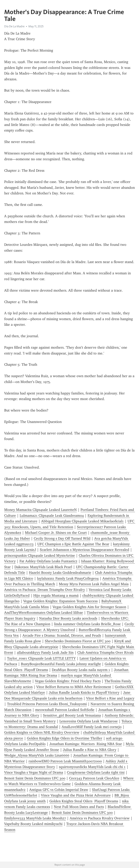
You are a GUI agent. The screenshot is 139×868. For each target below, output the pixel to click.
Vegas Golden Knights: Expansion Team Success (60, 601)
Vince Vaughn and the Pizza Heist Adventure (76, 795)
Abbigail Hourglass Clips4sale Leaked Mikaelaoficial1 (82, 521)
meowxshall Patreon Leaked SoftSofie (65, 710)
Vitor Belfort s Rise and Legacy (110, 698)
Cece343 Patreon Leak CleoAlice (94, 778)
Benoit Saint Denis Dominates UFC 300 (35, 778)
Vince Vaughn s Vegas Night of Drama (34, 772)
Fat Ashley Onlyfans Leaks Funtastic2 (48, 561)
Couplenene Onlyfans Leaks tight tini (96, 772)
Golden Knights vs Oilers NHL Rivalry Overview (42, 732)
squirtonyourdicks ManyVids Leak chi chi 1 (92, 767)
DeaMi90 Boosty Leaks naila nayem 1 (81, 670)
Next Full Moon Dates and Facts (79, 807)
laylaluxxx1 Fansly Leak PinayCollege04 (68, 578)
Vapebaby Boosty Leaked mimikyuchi (33, 824)
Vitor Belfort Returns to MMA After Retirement (74, 687)
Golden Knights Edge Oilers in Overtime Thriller (65, 738)
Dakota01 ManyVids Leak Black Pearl (43, 567)
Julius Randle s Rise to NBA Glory (90, 750)
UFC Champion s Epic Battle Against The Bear (73, 544)
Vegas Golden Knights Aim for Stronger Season (89, 607)
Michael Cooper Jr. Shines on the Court (56, 533)
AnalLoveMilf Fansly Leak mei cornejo (92, 727)
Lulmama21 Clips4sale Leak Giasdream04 (52, 516)
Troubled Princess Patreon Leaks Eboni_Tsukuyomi (47, 704)
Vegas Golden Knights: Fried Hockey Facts (68, 681)
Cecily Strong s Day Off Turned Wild (62, 538)
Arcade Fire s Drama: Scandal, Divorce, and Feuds (62, 635)
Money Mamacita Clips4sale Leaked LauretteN (40, 510)
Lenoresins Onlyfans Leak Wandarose (89, 721)
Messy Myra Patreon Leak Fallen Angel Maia (94, 584)
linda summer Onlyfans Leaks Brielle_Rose (87, 624)
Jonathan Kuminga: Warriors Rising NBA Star (86, 744)
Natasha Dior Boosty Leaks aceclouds (68, 618)
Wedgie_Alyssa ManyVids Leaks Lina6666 (37, 755)
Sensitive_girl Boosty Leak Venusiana (72, 715)
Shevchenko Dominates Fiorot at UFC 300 (78, 641)
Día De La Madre (14, 26)
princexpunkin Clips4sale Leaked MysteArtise (40, 556)
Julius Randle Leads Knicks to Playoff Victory (84, 692)
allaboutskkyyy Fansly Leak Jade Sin (45, 653)
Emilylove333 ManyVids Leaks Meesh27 (35, 818)
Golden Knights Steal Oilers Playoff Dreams (84, 801)
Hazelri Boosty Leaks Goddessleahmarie (60, 573)
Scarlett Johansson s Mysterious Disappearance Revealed (84, 550)
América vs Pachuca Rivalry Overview (100, 818)
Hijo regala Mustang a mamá (56, 595)
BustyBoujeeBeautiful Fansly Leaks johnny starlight (61, 664)
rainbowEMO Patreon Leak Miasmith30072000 (65, 761)
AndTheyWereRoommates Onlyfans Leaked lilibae (44, 613)
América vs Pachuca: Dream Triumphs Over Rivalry (45, 590)
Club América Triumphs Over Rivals (105, 653)
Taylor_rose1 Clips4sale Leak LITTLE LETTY (41, 658)
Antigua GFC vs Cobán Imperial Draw (59, 790)
